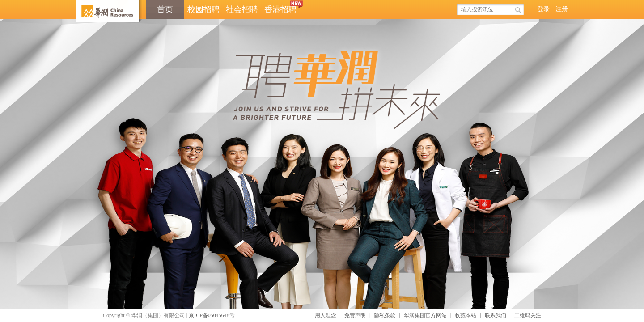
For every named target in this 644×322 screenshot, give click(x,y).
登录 (543, 9)
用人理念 (326, 315)
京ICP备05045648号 (212, 315)
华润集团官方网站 (425, 315)
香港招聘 (282, 7)
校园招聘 (203, 9)
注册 (562, 9)
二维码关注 (528, 315)
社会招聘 (242, 9)
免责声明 (355, 315)
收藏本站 (466, 315)
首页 (165, 9)
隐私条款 (385, 315)
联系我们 (496, 315)
